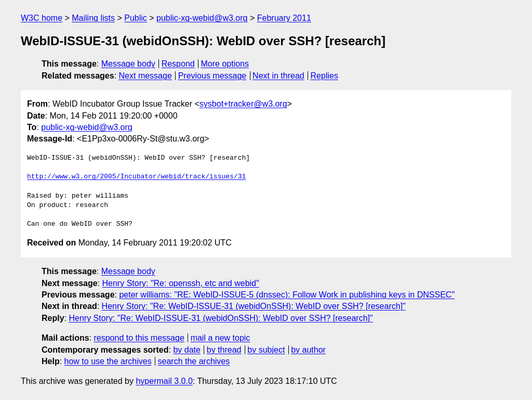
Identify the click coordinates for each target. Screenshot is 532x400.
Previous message (212, 76)
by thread (224, 350)
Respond (178, 64)
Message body (128, 64)
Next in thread (278, 76)
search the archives (194, 361)
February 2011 (284, 18)
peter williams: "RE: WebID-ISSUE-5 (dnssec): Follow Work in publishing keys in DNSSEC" (287, 295)
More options (225, 64)
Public (136, 18)
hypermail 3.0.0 (164, 381)
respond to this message (139, 338)
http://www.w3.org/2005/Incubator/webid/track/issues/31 (136, 177)
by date (187, 350)
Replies (324, 76)
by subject (266, 350)
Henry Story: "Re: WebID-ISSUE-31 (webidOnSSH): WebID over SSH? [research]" (254, 306)
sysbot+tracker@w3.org (243, 104)
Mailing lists (93, 18)
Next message (145, 76)
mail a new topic (221, 338)
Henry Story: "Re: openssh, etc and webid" (181, 283)
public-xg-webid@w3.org (202, 18)
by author (308, 350)
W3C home (42, 18)
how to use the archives (108, 361)
